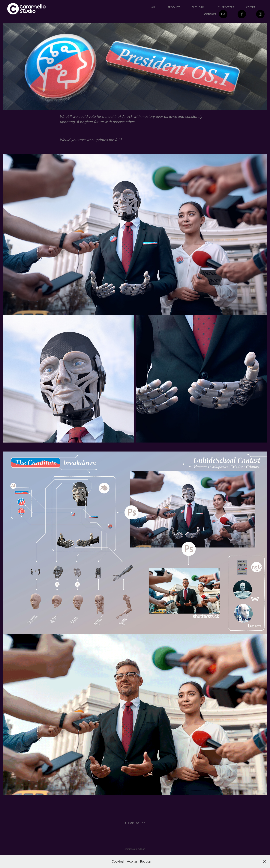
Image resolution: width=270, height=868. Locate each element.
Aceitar (132, 861)
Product (174, 7)
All (153, 7)
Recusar (146, 861)
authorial (199, 7)
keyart (251, 7)
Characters (226, 7)
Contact (210, 14)
